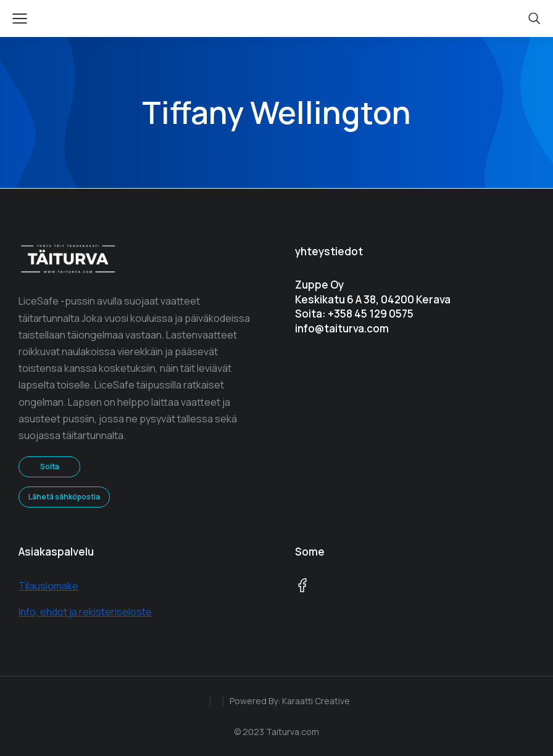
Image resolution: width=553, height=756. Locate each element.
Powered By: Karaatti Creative (290, 701)
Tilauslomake (48, 586)
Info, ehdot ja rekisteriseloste (85, 612)
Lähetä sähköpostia (64, 497)
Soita (50, 466)
